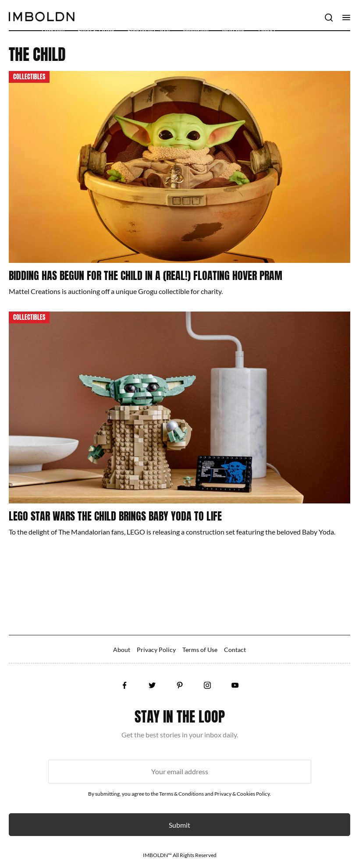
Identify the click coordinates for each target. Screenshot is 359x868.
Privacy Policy (156, 650)
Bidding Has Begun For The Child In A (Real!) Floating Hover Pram (146, 276)
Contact (235, 650)
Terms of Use (200, 650)
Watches (233, 30)
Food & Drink (96, 30)
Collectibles (29, 77)
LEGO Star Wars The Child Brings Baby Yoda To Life (115, 516)
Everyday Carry (149, 30)
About (122, 650)
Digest (267, 30)
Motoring (196, 30)
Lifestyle (53, 30)
